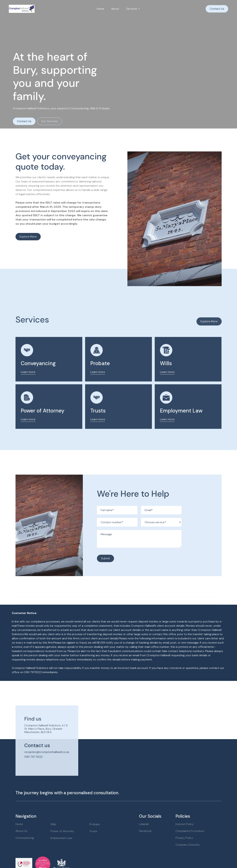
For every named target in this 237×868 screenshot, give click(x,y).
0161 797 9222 (33, 766)
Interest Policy (185, 824)
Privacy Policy (184, 838)
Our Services (50, 121)
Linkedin (144, 824)
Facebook (145, 831)
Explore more (28, 238)
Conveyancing (38, 372)
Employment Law (181, 420)
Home (100, 9)
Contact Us (217, 9)
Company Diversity (188, 845)
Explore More (209, 321)
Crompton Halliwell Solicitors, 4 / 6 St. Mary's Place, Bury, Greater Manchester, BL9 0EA (46, 738)
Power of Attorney (43, 420)
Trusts (98, 420)
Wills (166, 372)
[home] (22, 9)
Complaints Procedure (190, 831)
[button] (133, 9)
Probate (100, 372)
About (115, 9)
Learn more (28, 381)
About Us (21, 831)
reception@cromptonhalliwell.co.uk (47, 761)
